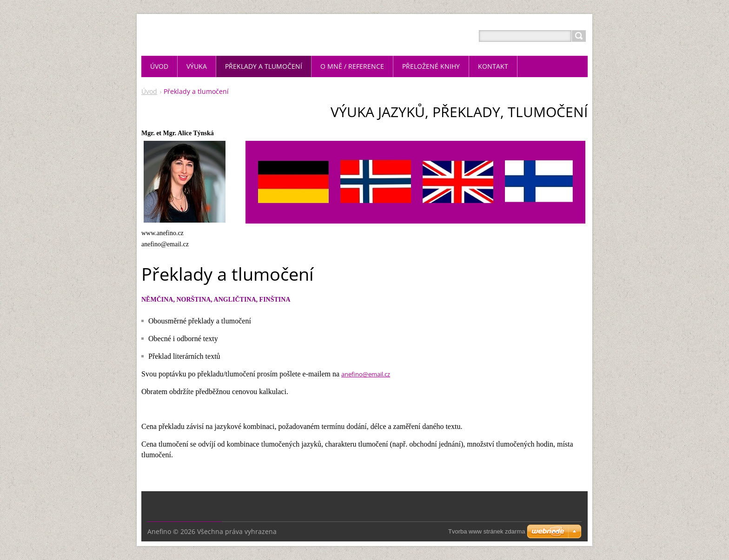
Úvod (149, 91)
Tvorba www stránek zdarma (487, 531)
